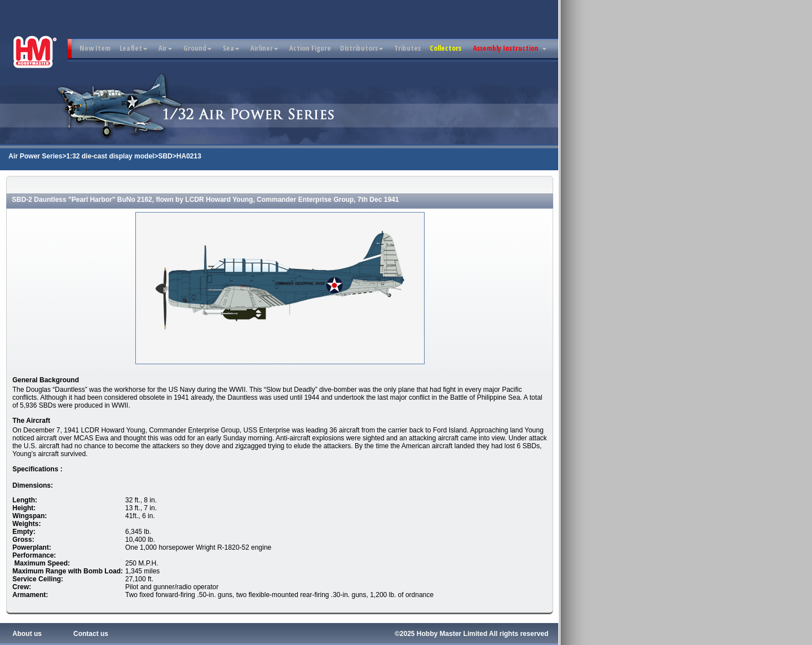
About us (27, 634)
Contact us (91, 634)
